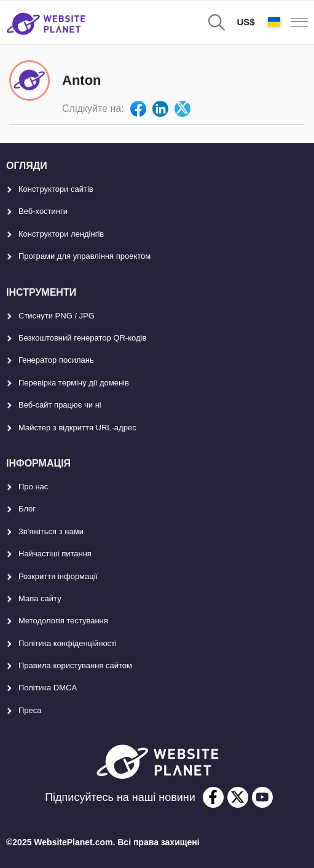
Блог (27, 509)
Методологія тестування (63, 621)
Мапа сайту (40, 598)
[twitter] (238, 797)
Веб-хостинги (43, 211)
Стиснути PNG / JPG (57, 316)
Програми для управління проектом (84, 256)
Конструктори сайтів (56, 189)
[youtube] (262, 797)
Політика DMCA (48, 688)
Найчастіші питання (55, 554)
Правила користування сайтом (75, 665)
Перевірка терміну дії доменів (74, 383)
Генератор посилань (56, 360)
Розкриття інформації (58, 576)
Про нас (33, 487)
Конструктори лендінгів (61, 234)
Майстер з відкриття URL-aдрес (77, 428)
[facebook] (213, 797)
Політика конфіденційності (68, 643)
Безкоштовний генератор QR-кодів (82, 338)
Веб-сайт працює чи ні (60, 405)
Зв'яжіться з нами (51, 531)
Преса (30, 710)
